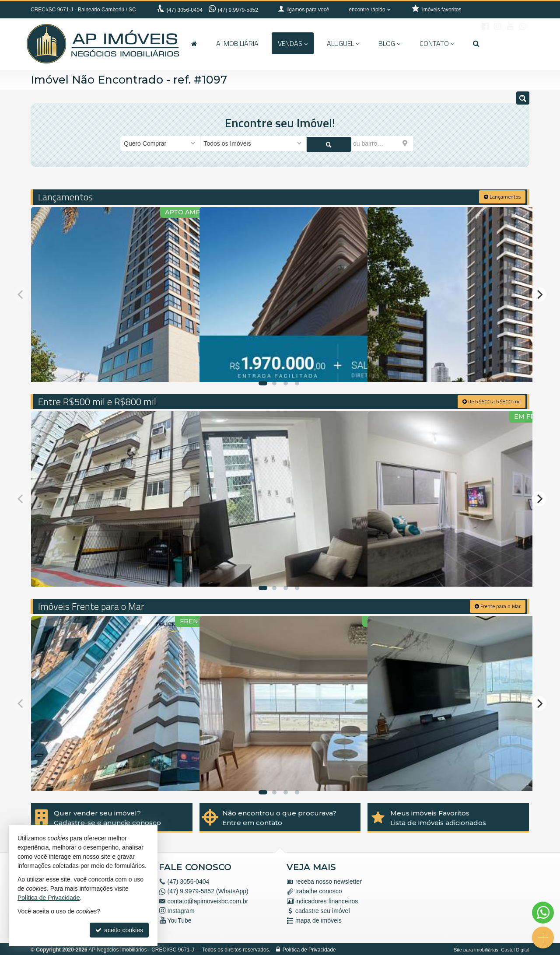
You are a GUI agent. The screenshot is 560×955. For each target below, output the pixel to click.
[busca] (476, 43)
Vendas (293, 43)
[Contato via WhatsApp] (543, 913)
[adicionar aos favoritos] (183, 366)
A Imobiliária (237, 43)
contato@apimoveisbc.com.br (208, 900)
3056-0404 (185, 10)
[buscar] (426, 143)
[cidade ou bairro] (360, 143)
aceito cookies (119, 930)
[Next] (539, 293)
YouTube (180, 920)
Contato (437, 43)
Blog (389, 43)
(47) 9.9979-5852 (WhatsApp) (208, 890)
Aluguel (343, 43)
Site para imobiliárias (476, 948)
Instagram (181, 910)
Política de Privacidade (309, 948)
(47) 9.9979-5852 (238, 10)
